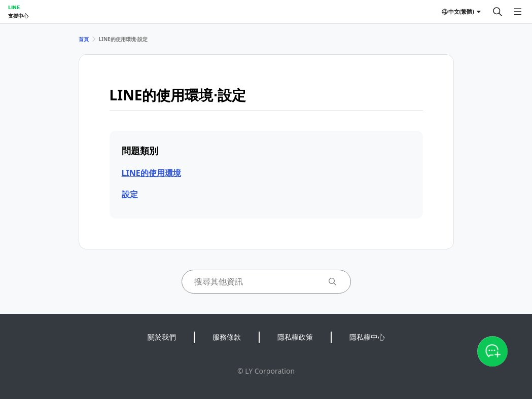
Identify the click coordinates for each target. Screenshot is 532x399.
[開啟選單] (518, 12)
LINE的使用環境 (151, 173)
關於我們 (162, 337)
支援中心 (18, 16)
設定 (130, 194)
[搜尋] (498, 12)
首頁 (84, 39)
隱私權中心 (367, 337)
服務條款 (227, 337)
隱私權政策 (295, 337)
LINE (14, 7)
